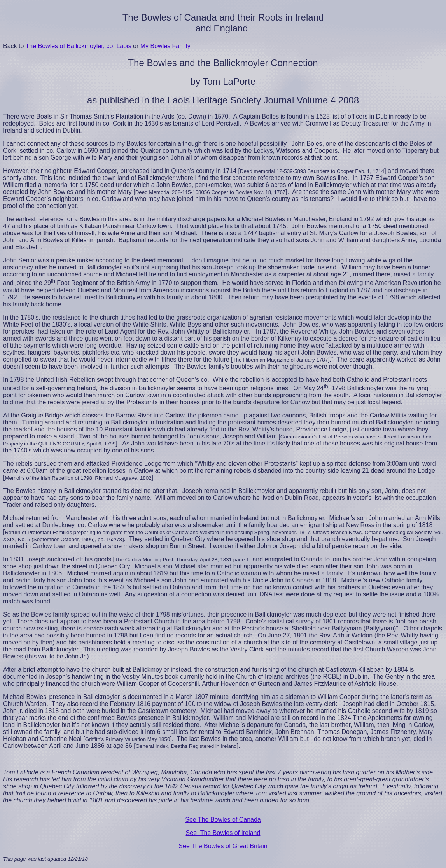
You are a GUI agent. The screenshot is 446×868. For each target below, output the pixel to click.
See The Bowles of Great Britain (223, 846)
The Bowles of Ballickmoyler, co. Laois (79, 46)
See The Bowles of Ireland (223, 833)
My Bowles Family (165, 46)
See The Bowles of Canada (223, 820)
